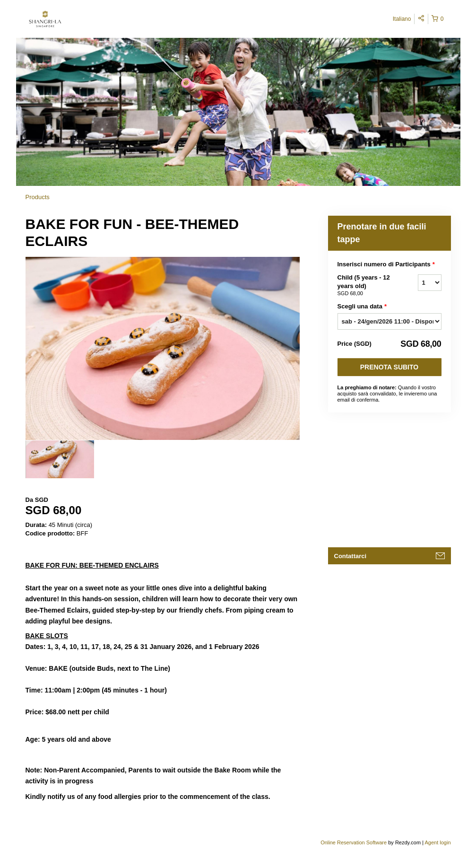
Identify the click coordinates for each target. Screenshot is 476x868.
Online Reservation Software (354, 842)
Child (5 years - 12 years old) (366, 286)
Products (38, 197)
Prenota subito (389, 367)
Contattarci (351, 556)
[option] (60, 459)
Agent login (437, 842)
